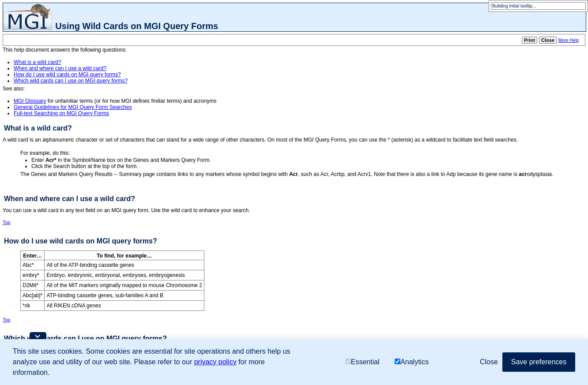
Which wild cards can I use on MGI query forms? (71, 81)
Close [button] (489, 362)
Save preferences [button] (539, 362)
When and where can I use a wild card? (60, 68)
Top (6, 222)
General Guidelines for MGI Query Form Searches (73, 107)
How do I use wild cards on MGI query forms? (67, 75)
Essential (362, 362)
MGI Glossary (30, 101)
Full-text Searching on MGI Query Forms (61, 113)
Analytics (412, 362)
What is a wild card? (37, 62)
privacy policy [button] (215, 362)
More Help (569, 40)
